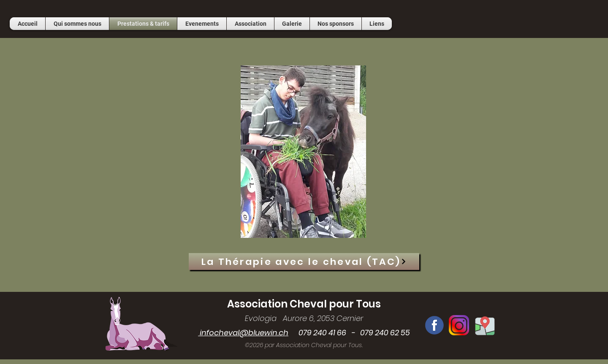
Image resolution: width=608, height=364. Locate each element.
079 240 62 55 (385, 333)
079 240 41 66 (317, 333)
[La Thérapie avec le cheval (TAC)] (304, 262)
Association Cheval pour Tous (304, 304)
